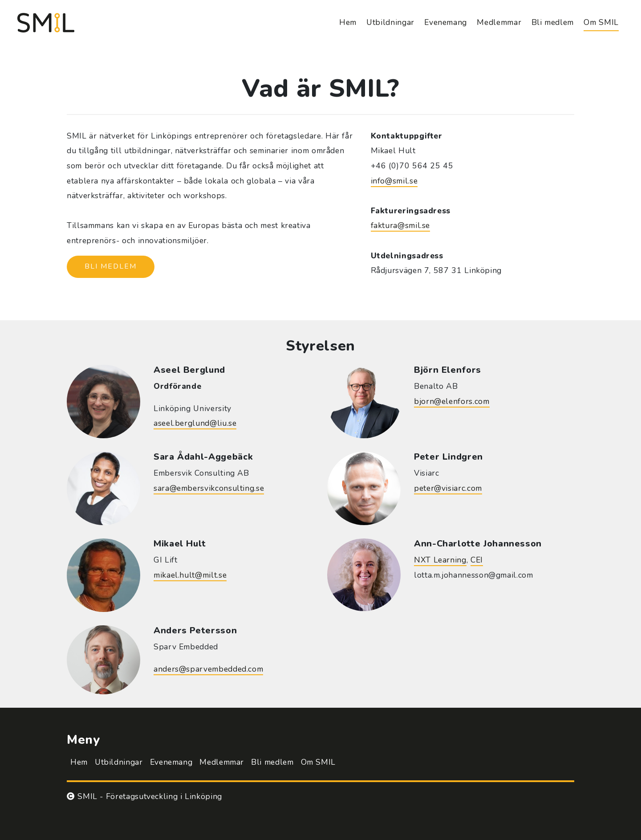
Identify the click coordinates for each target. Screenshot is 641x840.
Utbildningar (390, 22)
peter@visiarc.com (448, 488)
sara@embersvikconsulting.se (209, 488)
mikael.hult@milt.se (190, 575)
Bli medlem (553, 22)
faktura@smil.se (401, 225)
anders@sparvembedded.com (208, 669)
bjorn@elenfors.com (452, 401)
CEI (477, 560)
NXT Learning (440, 560)
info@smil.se (394, 181)
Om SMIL (601, 22)
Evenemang (446, 22)
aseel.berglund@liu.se (195, 423)
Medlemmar (499, 22)
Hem (348, 22)
